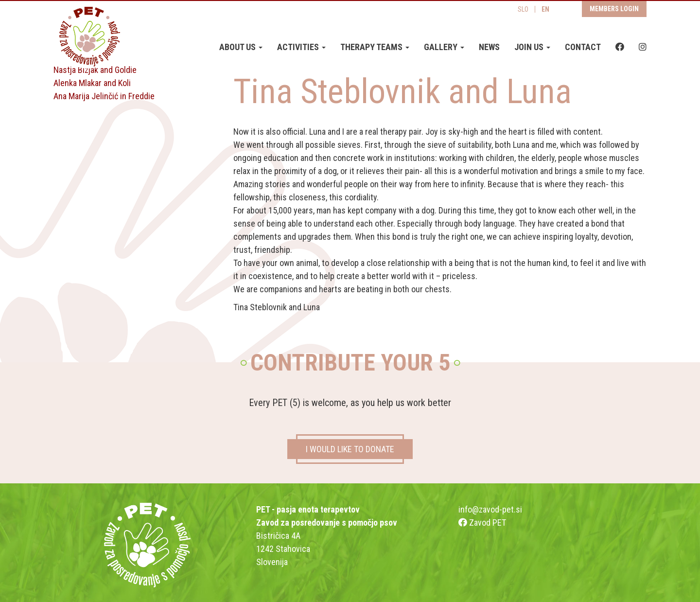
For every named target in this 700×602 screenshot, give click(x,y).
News (489, 47)
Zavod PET (482, 522)
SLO (523, 10)
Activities (301, 47)
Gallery (444, 47)
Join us (532, 47)
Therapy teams (375, 47)
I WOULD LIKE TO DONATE (350, 449)
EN (545, 10)
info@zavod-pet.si (490, 509)
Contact (583, 47)
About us (241, 47)
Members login (614, 9)
